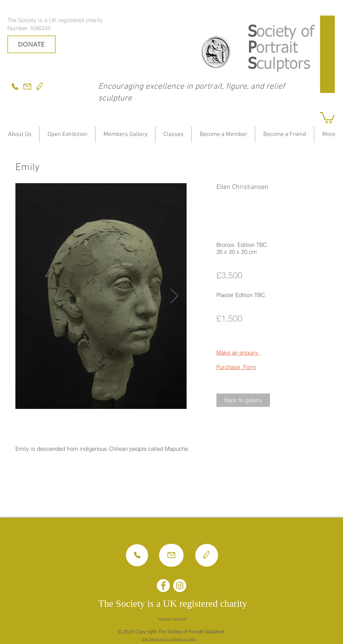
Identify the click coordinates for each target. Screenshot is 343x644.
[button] (327, 117)
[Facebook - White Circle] (163, 586)
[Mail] (27, 87)
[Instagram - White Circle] (180, 586)
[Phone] (15, 87)
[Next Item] (174, 296)
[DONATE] (31, 44)
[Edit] (40, 87)
